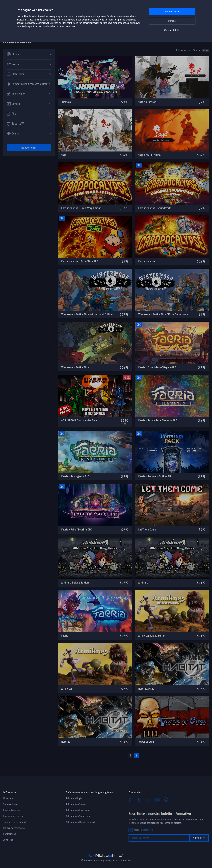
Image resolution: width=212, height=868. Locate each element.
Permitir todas (172, 12)
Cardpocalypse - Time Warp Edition (81, 208)
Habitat (66, 742)
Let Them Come (147, 529)
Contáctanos (10, 834)
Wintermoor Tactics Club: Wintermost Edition (87, 314)
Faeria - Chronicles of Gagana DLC (157, 367)
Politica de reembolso (14, 828)
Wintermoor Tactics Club (75, 367)
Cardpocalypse (147, 261)
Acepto (145, 830)
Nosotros (8, 798)
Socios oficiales (11, 804)
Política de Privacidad (148, 830)
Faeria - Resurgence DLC (75, 476)
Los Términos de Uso (13, 816)
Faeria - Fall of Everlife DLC (76, 529)
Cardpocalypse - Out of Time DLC (80, 261)
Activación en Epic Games (78, 810)
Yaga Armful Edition (149, 155)
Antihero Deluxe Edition (75, 583)
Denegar (172, 21)
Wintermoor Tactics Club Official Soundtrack (163, 314)
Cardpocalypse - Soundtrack (154, 208)
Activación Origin (74, 798)
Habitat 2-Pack (147, 689)
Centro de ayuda (11, 810)
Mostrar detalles (172, 30)
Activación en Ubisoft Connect (80, 822)
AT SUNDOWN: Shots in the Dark (79, 420)
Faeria (65, 636)
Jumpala (66, 102)
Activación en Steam (76, 804)
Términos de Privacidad (15, 822)
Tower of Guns (146, 742)
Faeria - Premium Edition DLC (155, 476)
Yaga (64, 155)
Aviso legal (8, 840)
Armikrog (66, 689)
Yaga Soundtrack (148, 102)
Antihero (143, 583)
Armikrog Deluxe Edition (152, 636)
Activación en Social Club (78, 816)
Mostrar (197, 50)
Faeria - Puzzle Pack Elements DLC (158, 420)
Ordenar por (181, 50)
